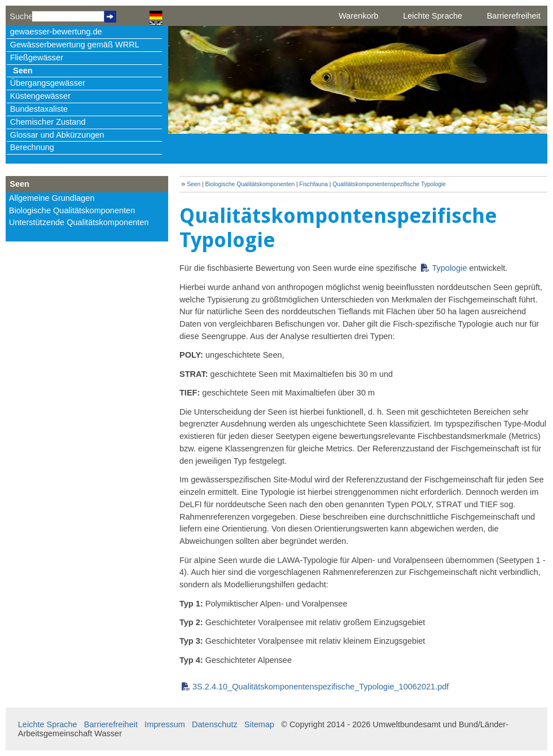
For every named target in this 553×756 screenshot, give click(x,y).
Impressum (165, 724)
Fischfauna (314, 184)
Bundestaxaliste (39, 109)
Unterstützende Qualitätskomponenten (79, 222)
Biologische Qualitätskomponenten (72, 210)
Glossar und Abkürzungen (57, 135)
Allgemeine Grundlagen (52, 198)
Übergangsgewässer (48, 83)
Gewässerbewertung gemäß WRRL (75, 45)
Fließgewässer (37, 58)
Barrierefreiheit (514, 16)
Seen (23, 71)
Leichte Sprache (433, 16)
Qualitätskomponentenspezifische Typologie (389, 184)
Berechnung (32, 147)
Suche (21, 16)
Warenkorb (358, 16)
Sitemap (259, 724)
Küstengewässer (40, 96)
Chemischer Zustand (48, 122)
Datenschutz (215, 724)
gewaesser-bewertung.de (56, 32)
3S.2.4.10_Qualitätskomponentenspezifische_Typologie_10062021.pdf (321, 687)
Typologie (449, 268)
